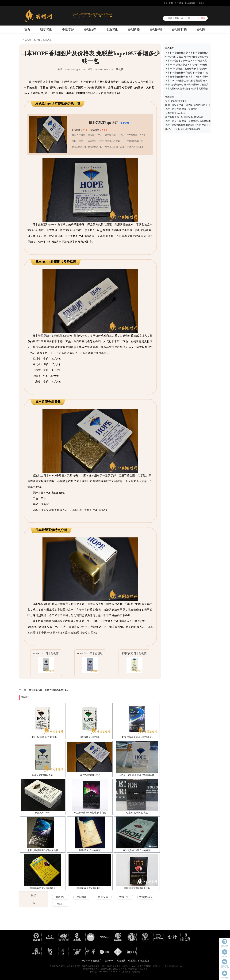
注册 (171, 3)
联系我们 (133, 961)
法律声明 (109, 961)
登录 (166, 3)
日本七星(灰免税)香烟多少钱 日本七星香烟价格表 (190, 89)
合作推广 (97, 961)
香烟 (34, 895)
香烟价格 (134, 29)
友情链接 (121, 961)
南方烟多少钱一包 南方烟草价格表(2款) (48, 690)
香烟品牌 (90, 29)
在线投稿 (191, 3)
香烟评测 (156, 29)
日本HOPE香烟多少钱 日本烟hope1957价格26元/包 (190, 65)
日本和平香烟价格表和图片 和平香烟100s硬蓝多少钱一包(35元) (196, 73)
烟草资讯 (46, 29)
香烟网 (37, 40)
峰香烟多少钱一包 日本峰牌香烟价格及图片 (187, 85)
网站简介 (85, 961)
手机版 (180, 3)
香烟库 (201, 29)
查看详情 (125, 123)
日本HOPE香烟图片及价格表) (89, 510)
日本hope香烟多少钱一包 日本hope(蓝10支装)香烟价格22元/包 (196, 61)
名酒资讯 (112, 29)
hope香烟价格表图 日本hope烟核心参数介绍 (187, 57)
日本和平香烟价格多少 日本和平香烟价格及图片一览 (191, 53)
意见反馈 (145, 961)
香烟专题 (68, 29)
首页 (27, 29)
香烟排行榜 (179, 29)
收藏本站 (200, 3)
